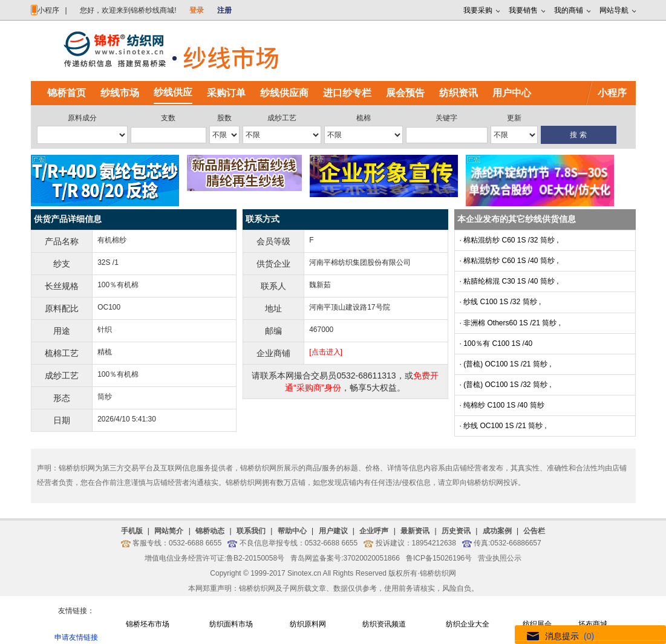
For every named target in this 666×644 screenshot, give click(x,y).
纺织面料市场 (231, 624)
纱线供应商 (284, 93)
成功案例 (497, 531)
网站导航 (614, 10)
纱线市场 (120, 93)
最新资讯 (415, 531)
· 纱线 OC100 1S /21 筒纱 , (503, 426)
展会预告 (405, 93)
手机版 (132, 531)
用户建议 (333, 531)
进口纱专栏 (347, 93)
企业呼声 (374, 531)
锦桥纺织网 (438, 573)
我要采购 (478, 10)
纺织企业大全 (468, 624)
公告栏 (534, 531)
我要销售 (523, 10)
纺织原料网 (308, 624)
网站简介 (169, 531)
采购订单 (226, 93)
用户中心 (512, 93)
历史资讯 (456, 531)
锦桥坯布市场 (148, 624)
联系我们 (251, 531)
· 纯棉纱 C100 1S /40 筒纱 (502, 405)
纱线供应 (173, 92)
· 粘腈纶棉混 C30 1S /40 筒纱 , (509, 281)
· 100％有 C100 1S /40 (496, 343)
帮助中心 (292, 531)
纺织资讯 (459, 93)
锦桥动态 (210, 531)
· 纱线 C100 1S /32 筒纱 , (501, 302)
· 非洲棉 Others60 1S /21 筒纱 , (510, 323)
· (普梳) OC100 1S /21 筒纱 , (506, 364)
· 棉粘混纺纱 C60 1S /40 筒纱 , (509, 261)
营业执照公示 (500, 558)
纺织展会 (537, 624)
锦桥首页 (67, 93)
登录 (197, 10)
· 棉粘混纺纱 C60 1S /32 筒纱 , (509, 240)
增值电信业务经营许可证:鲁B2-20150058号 (214, 558)
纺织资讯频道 (384, 624)
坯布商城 (593, 624)
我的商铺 (569, 10)
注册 (224, 10)
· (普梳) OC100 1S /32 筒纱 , (506, 385)
